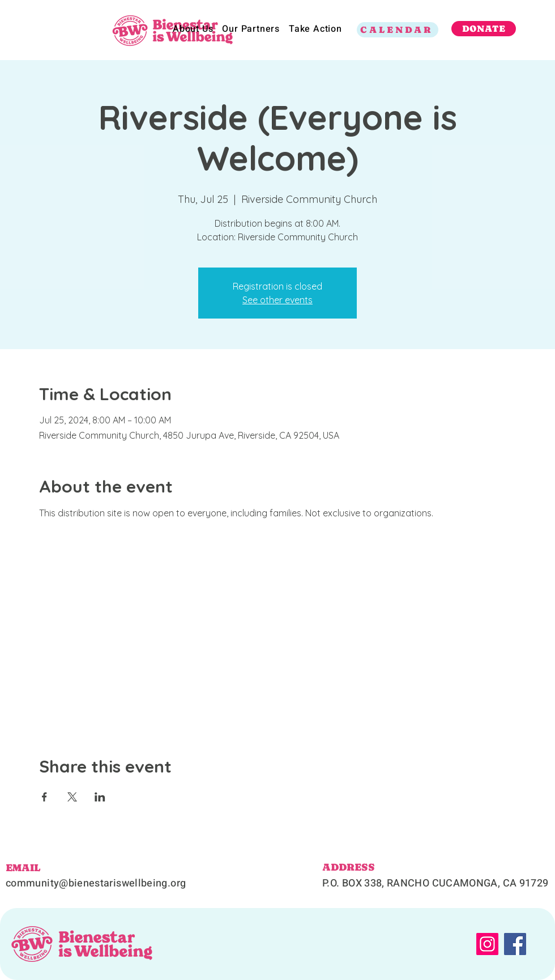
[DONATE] (484, 29)
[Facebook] (515, 944)
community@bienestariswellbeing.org (96, 883)
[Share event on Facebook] (44, 797)
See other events (277, 300)
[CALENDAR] (398, 30)
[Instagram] (487, 944)
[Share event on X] (72, 797)
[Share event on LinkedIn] (100, 797)
